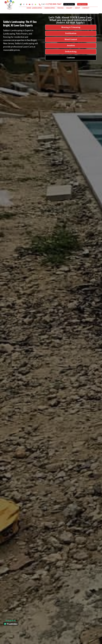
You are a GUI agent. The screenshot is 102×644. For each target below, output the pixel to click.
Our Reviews (69, 4)
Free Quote (82, 4)
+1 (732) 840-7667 (53, 4)
